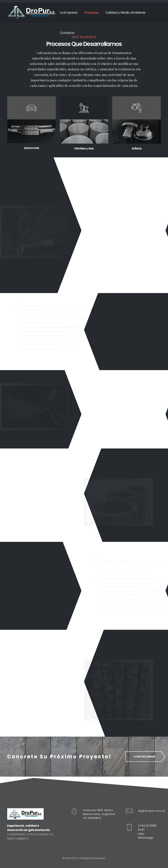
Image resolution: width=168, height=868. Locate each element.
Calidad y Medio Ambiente (126, 13)
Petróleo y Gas (84, 148)
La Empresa (69, 13)
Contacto (67, 33)
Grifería (136, 148)
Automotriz (31, 148)
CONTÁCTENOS (145, 757)
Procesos (91, 13)
